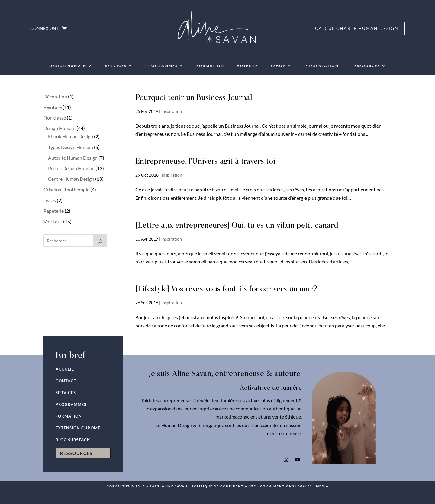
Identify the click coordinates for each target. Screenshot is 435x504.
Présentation (322, 66)
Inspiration (172, 111)
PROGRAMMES (161, 66)
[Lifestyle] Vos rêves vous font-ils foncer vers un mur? (226, 289)
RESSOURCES (366, 66)
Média (322, 486)
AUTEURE (247, 66)
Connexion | (44, 29)
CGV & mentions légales (286, 486)
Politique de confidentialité (224, 486)
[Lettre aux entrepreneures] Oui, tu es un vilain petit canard (237, 226)
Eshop (278, 66)
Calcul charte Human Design (357, 28)
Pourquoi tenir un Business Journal (194, 98)
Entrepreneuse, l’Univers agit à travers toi (205, 162)
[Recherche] (100, 241)
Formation (210, 66)
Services (116, 66)
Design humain (68, 66)
